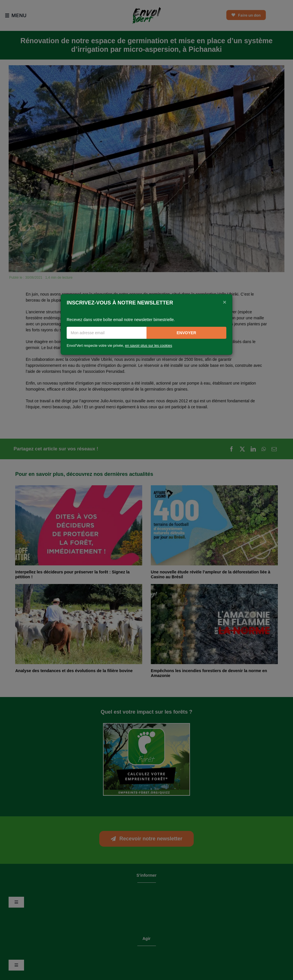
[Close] (225, 302)
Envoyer (186, 333)
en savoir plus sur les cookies (149, 346)
